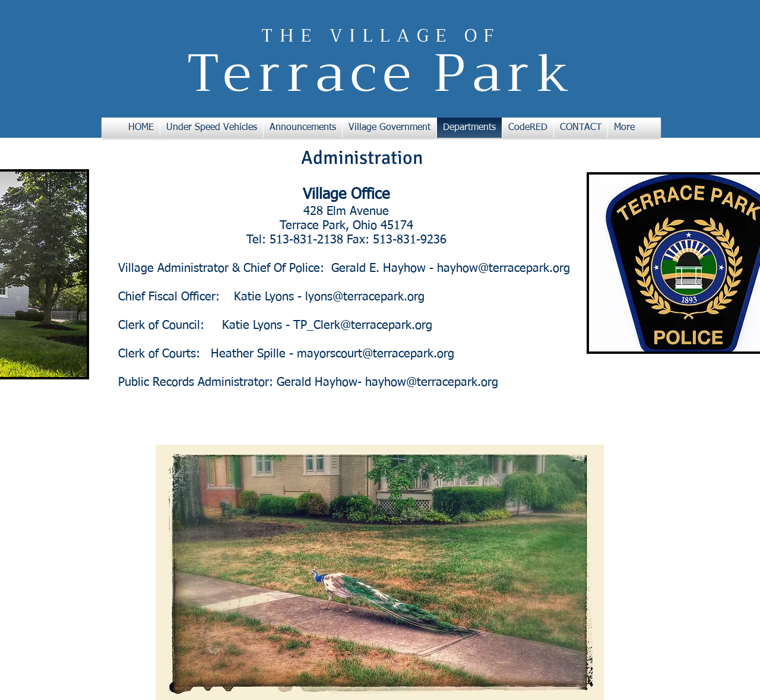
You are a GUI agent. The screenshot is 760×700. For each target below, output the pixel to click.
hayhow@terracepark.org (503, 268)
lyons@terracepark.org (365, 297)
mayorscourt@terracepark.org (376, 354)
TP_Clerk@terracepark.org (363, 325)
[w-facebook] (628, 482)
